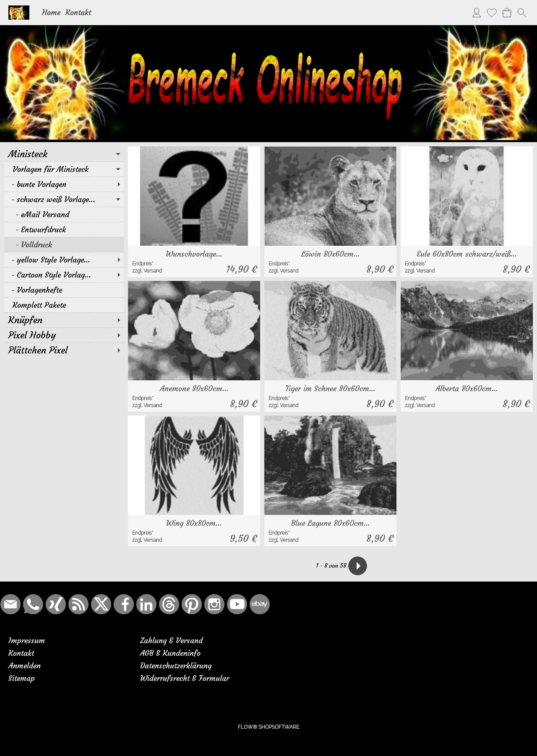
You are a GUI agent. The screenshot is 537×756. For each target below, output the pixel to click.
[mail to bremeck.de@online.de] (10, 604)
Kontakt (78, 12)
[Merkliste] (492, 13)
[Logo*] (19, 9)
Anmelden (25, 666)
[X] (101, 604)
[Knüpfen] (64, 320)
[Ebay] (260, 604)
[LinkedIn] (146, 604)
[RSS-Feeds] (78, 604)
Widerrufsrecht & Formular (185, 678)
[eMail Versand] (64, 214)
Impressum (27, 640)
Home (51, 12)
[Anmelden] (477, 13)
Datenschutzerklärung (176, 666)
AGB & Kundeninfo (170, 653)
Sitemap (22, 678)
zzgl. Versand (147, 271)
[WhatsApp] (33, 604)
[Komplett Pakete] (64, 305)
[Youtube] (237, 604)
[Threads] (169, 604)
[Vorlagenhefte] (64, 290)
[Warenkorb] (507, 13)
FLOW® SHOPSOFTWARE (268, 727)
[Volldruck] (64, 244)
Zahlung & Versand (171, 640)
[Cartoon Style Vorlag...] (64, 275)
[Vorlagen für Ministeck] (64, 169)
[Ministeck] (64, 154)
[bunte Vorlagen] (64, 184)
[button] (522, 13)
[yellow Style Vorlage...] (64, 260)
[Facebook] (124, 604)
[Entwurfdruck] (64, 229)
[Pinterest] (192, 604)
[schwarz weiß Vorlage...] (64, 199)
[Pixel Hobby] (64, 335)
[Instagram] (214, 604)
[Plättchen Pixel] (64, 350)
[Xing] (56, 604)
